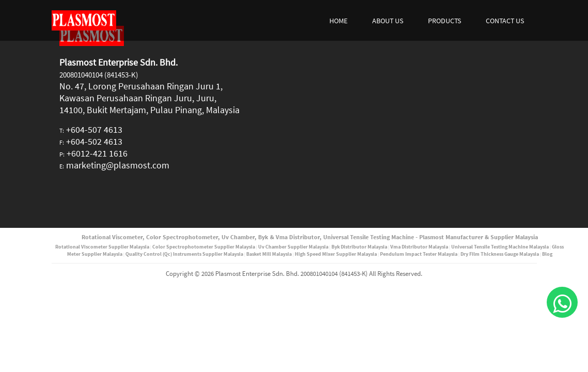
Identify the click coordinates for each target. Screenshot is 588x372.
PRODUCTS (444, 21)
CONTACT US (505, 21)
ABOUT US (388, 21)
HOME (338, 21)
